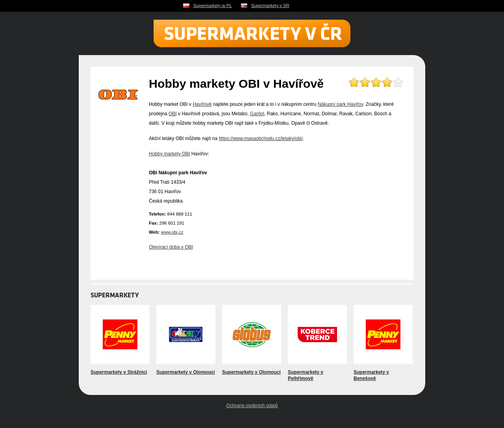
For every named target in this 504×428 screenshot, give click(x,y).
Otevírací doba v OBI (171, 247)
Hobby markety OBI (170, 154)
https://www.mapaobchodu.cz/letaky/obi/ (260, 138)
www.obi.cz (172, 232)
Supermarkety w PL (213, 6)
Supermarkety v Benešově (371, 375)
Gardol (257, 114)
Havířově (202, 104)
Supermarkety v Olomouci (186, 372)
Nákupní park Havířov (340, 104)
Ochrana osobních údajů (252, 406)
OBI (173, 114)
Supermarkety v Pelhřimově (306, 375)
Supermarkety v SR (270, 6)
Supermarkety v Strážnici (119, 372)
